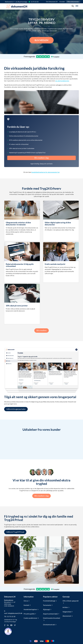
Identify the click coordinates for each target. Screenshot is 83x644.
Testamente (48, 605)
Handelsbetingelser (31, 609)
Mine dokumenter (73, 2)
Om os (26, 601)
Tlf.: (10, 616)
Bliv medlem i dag (41, 158)
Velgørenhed (67, 612)
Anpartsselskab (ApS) (51, 614)
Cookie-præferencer (31, 618)
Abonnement (68, 616)
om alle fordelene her (62, 81)
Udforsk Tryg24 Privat (15, 532)
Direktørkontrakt (50, 625)
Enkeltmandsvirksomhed (51, 619)
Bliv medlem (41, 40)
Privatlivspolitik (30, 614)
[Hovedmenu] (77, 6)
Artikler (66, 607)
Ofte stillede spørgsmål (71, 602)
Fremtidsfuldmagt (50, 601)
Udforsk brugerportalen (16, 409)
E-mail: (12, 612)
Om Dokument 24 (52, 2)
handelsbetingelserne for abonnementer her (45, 172)
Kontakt (62, 2)
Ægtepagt (47, 609)
